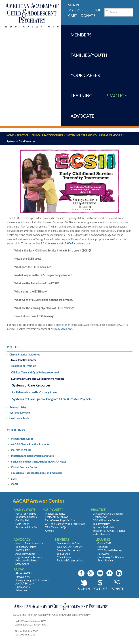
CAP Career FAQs (56, 527)
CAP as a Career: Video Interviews (65, 524)
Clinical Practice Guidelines (25, 354)
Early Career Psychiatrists (60, 520)
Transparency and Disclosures (33, 580)
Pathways (103, 554)
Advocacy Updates (26, 560)
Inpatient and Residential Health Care (32, 456)
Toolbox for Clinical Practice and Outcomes (109, 532)
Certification (100, 517)
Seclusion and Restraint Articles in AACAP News (39, 462)
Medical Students (55, 514)
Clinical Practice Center (47, 135)
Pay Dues (100, 589)
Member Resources (22, 439)
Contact (95, 615)
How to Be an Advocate (29, 543)
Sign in (74, 5)
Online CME (104, 543)
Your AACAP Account (70, 547)
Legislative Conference (29, 557)
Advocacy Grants (25, 554)
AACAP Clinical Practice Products (30, 444)
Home (10, 135)
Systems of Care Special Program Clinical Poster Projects (52, 399)
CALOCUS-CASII (21, 450)
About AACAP (24, 573)
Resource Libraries (26, 527)
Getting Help (23, 520)
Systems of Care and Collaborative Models (94, 135)
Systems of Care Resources (31, 385)
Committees (64, 557)
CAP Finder (22, 524)
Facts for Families (26, 514)
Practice (23, 135)
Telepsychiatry (18, 407)
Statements (22, 564)
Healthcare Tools (19, 418)
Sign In (84, 589)
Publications (23, 587)
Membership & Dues (69, 543)
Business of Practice (24, 366)
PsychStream (105, 560)
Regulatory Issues (26, 547)
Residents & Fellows (57, 517)
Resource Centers (26, 517)
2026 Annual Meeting (110, 550)
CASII (14, 484)
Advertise (21, 590)
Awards (49, 531)
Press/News (23, 577)
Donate (117, 589)
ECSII (14, 479)
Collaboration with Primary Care (35, 392)
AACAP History (25, 583)
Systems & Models (20, 413)
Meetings (103, 547)
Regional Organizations (70, 560)
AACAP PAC (23, 550)
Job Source (63, 554)
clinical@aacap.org (61, 329)
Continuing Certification (111, 557)
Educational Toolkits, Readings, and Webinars (37, 473)
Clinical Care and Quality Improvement (35, 372)
